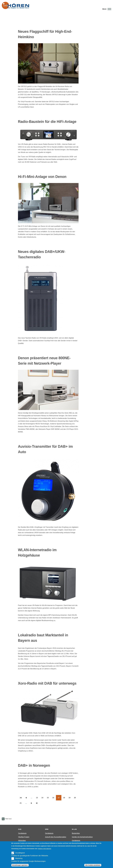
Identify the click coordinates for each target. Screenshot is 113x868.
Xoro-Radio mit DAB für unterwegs (47, 683)
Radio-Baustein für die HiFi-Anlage (47, 122)
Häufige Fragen (24, 837)
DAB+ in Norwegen (34, 765)
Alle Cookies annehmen (93, 865)
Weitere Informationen (45, 849)
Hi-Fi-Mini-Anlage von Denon (42, 177)
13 (38, 798)
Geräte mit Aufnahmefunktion (82, 837)
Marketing (19, 858)
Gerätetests (22, 833)
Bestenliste (76, 833)
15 (49, 798)
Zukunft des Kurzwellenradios (56, 837)
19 (70, 798)
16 (54, 798)
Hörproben (22, 841)
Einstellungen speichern (20, 865)
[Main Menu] (106, 9)
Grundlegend (20, 853)
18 (65, 798)
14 (43, 798)
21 (22, 804)
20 (76, 798)
